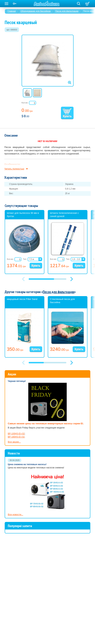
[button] (72, 279)
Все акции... (14, 442)
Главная (12, 11)
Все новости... (15, 514)
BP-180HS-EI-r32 (16, 437)
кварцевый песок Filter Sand (22, 299)
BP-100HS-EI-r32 (16, 434)
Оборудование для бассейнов (35, 11)
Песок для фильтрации (67, 11)
